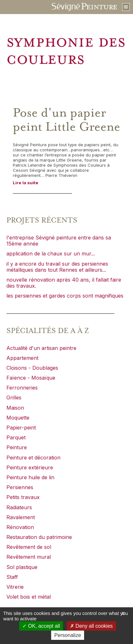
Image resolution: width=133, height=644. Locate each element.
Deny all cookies (91, 626)
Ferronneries (22, 388)
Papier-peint (21, 428)
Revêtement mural (29, 557)
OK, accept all (41, 626)
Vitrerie (15, 587)
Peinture (17, 447)
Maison (15, 408)
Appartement (22, 358)
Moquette (18, 418)
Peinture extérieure (30, 467)
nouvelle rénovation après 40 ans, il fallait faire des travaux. (64, 283)
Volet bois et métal (29, 597)
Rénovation (20, 527)
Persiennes (20, 487)
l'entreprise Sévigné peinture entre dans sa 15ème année (59, 241)
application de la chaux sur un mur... (51, 254)
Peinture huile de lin (30, 477)
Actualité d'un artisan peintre (41, 348)
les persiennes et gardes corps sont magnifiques (65, 296)
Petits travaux (23, 497)
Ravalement (21, 517)
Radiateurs (19, 507)
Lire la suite (26, 183)
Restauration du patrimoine (39, 537)
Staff (12, 577)
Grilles (14, 398)
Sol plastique (22, 567)
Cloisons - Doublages (32, 368)
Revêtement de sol (29, 547)
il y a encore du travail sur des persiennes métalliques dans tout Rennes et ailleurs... (57, 267)
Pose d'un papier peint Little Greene (66, 120)
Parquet (16, 437)
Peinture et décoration (33, 458)
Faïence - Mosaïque (31, 378)
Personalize (68, 635)
